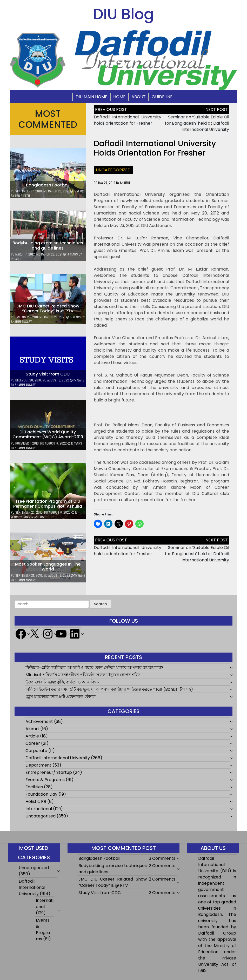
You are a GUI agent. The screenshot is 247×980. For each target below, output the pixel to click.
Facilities (34, 787)
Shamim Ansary (21, 322)
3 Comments (162, 858)
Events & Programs (45, 780)
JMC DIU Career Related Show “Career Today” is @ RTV (48, 308)
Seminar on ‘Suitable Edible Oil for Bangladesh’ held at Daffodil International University (197, 123)
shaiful (125, 183)
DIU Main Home (91, 97)
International (39, 809)
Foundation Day (41, 794)
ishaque (16, 259)
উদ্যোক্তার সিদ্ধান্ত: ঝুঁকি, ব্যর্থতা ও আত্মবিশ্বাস (63, 682)
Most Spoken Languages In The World (48, 567)
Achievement (39, 721)
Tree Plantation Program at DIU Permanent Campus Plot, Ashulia (48, 504)
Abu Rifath (22, 196)
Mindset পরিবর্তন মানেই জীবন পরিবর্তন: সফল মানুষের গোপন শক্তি (83, 675)
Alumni (32, 729)
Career (33, 743)
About (139, 97)
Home (119, 97)
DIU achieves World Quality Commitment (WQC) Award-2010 (48, 434)
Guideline (162, 97)
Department (38, 765)
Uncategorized (113, 170)
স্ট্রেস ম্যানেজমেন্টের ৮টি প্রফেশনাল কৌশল (61, 697)
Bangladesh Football (48, 185)
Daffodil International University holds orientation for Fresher (128, 120)
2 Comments (162, 866)
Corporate (36, 751)
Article (32, 736)
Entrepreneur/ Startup (49, 772)
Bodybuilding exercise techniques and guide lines (48, 245)
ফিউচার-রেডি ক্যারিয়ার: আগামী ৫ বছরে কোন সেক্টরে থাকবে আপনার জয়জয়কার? (94, 667)
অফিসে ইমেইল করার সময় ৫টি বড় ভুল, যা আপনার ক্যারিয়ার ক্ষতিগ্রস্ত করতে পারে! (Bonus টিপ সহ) (109, 689)
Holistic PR (36, 801)
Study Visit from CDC (48, 374)
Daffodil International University (58, 758)
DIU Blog (123, 14)
